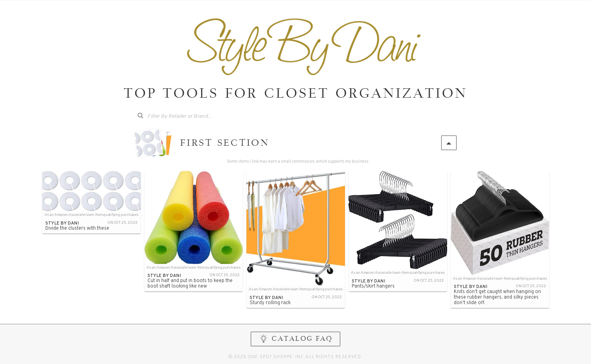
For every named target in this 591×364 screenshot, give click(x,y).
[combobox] (185, 117)
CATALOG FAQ (295, 339)
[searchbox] (191, 116)
